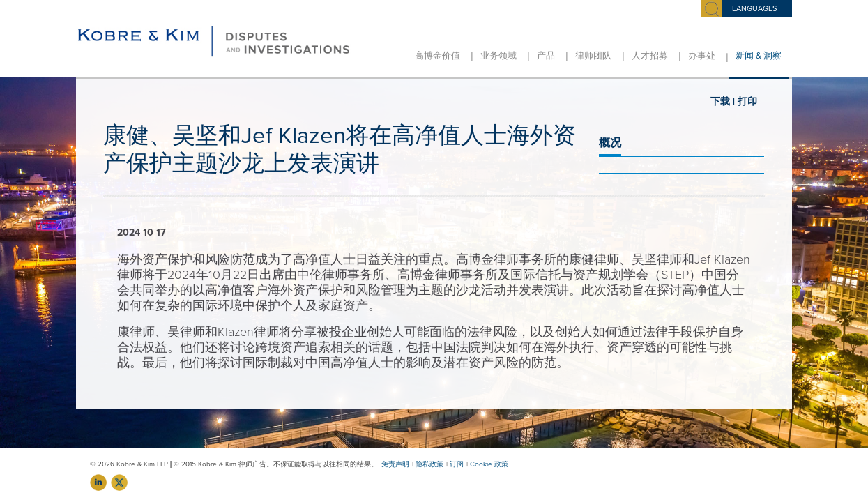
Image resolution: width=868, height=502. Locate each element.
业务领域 (498, 56)
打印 (747, 101)
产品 (546, 56)
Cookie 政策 (489, 464)
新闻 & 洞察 (759, 56)
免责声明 (395, 464)
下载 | (723, 101)
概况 (610, 143)
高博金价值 (437, 56)
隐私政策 (429, 464)
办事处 (702, 56)
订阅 (457, 464)
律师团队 (593, 56)
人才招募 (650, 56)
